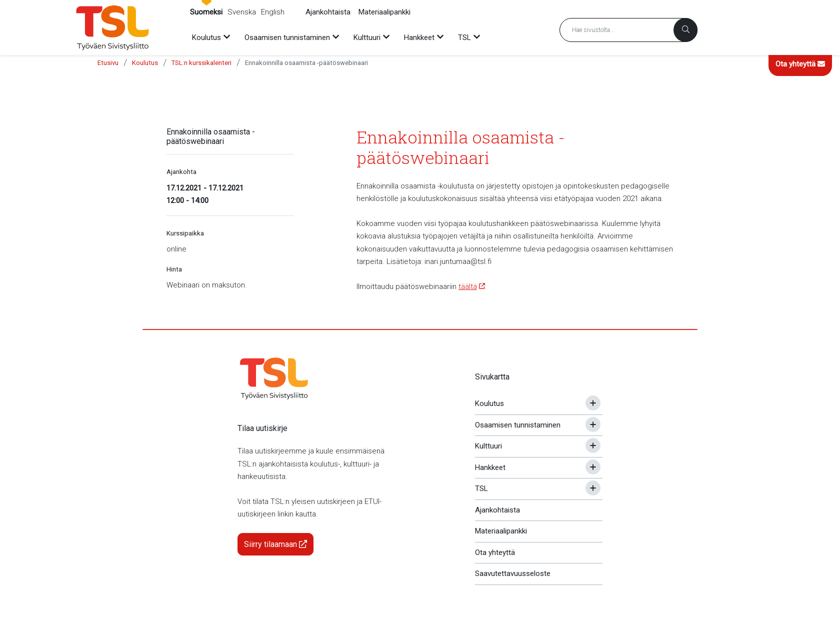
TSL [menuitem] (464, 37)
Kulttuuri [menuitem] (367, 37)
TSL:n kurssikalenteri (201, 63)
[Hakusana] (628, 30)
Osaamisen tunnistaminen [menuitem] (287, 37)
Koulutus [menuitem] (206, 37)
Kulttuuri (488, 446)
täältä (468, 286)
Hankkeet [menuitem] (419, 37)
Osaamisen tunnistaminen (518, 425)
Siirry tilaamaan (275, 544)
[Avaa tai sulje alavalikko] (593, 403)
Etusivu (108, 63)
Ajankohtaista (328, 12)
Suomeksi (206, 12)
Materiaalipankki (384, 12)
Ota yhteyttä (800, 64)
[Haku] (685, 30)
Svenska (242, 12)
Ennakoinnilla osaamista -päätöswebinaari (306, 63)
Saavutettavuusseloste (513, 573)
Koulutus (145, 63)
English (273, 12)
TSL (481, 488)
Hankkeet (490, 467)
